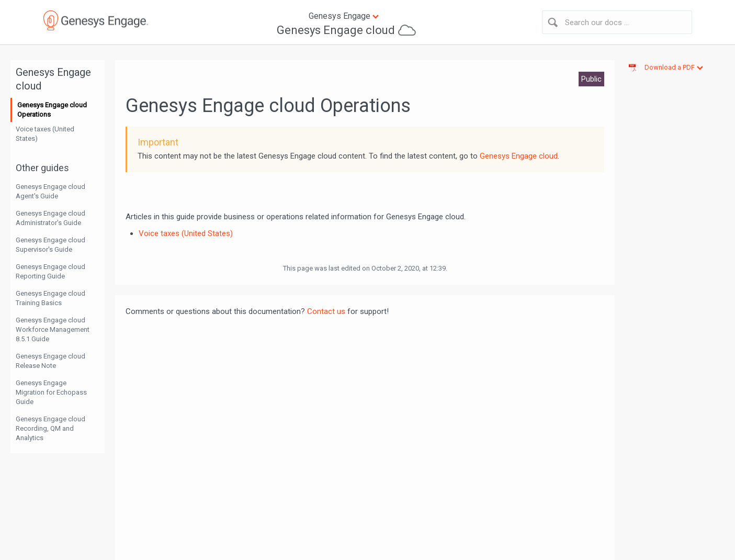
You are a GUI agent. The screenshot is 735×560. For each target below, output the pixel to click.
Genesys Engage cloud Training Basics (50, 298)
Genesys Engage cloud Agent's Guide (50, 191)
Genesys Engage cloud (336, 30)
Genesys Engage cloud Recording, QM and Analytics (50, 428)
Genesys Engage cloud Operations (52, 110)
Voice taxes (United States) (45, 134)
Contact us (326, 311)
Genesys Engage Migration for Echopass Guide (51, 392)
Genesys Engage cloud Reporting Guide (50, 271)
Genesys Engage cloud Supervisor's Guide (50, 245)
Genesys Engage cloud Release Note (50, 361)
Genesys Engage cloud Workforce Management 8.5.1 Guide (53, 329)
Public (591, 79)
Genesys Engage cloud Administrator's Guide (50, 218)
